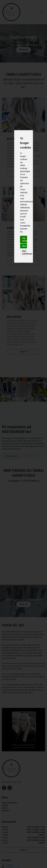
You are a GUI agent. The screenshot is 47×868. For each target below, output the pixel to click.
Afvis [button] (24, 246)
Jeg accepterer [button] (25, 239)
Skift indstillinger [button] (25, 252)
